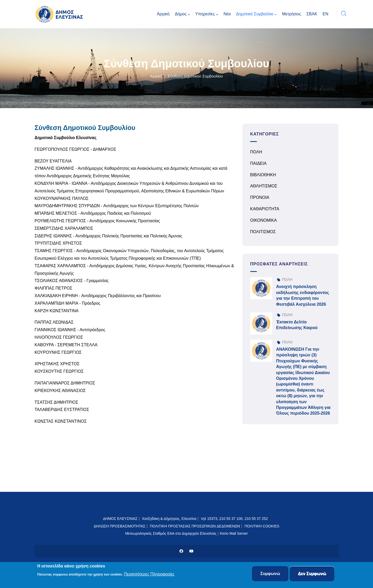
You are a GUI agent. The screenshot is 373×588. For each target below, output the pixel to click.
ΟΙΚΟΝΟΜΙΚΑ (264, 220)
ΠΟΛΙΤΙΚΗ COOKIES (262, 526)
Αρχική (156, 76)
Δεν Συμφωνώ (312, 574)
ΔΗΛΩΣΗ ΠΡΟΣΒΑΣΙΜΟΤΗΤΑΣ (120, 526)
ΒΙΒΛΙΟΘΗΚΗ (263, 175)
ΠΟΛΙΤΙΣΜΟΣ (263, 232)
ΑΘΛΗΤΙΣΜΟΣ (264, 186)
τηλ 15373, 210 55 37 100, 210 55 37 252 (235, 519)
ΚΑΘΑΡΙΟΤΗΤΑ (265, 209)
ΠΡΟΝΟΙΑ (260, 197)
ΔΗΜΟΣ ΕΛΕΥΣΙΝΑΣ (120, 519)
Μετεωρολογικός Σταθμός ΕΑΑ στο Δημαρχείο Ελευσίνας (171, 533)
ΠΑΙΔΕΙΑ (258, 163)
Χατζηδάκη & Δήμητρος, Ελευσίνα (169, 519)
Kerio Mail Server (234, 533)
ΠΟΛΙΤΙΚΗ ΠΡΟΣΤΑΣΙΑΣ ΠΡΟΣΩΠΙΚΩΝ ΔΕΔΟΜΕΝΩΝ (195, 526)
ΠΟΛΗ (256, 152)
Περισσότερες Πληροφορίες (149, 574)
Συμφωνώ (270, 574)
